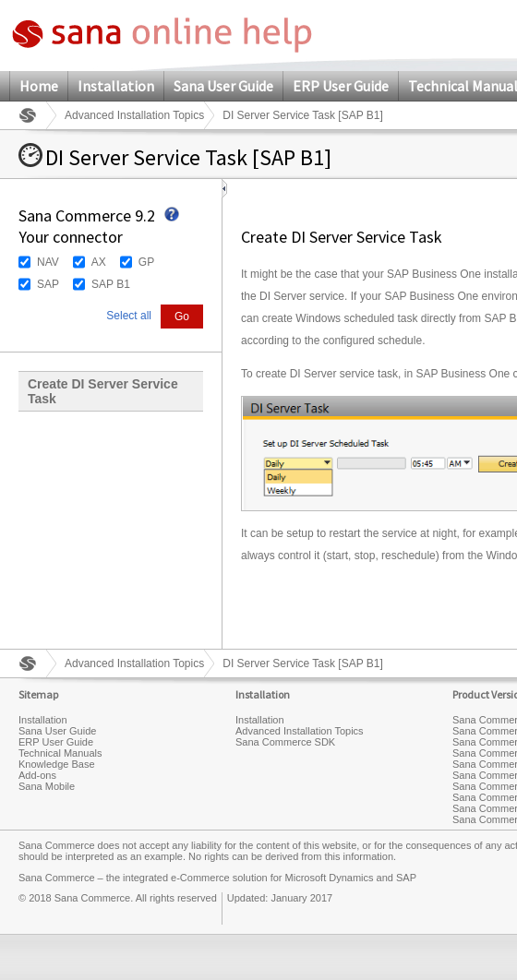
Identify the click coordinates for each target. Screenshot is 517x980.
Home (39, 86)
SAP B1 (111, 284)
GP (146, 262)
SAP (48, 284)
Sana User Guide (223, 86)
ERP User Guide (341, 86)
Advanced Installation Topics (134, 115)
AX (99, 262)
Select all (129, 316)
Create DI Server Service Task (103, 391)
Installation (116, 86)
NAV (48, 262)
